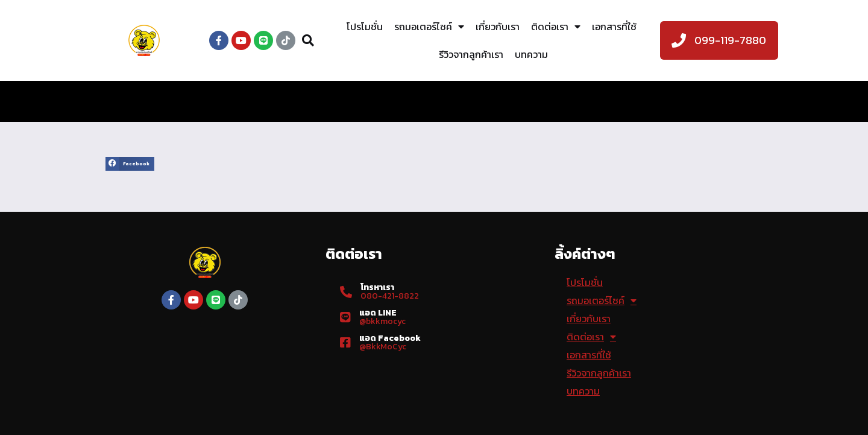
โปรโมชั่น (365, 27)
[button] (130, 164)
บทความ (531, 54)
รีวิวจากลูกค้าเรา (471, 54)
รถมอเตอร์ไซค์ (429, 27)
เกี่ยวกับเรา (498, 27)
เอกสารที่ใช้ (614, 27)
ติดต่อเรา (556, 27)
